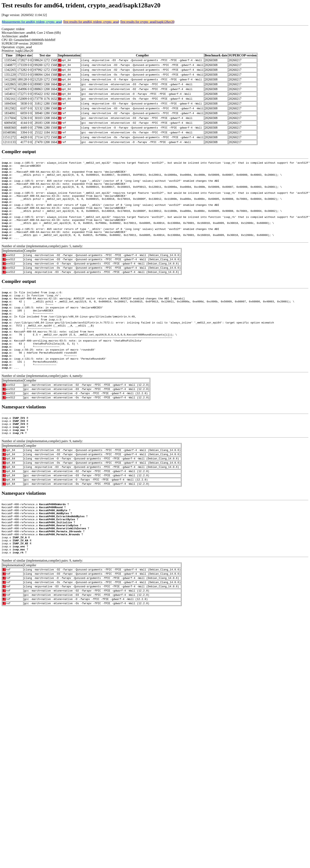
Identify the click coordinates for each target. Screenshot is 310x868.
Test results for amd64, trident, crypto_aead (91, 22)
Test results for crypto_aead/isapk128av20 (147, 22)
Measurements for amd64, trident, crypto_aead (32, 22)
